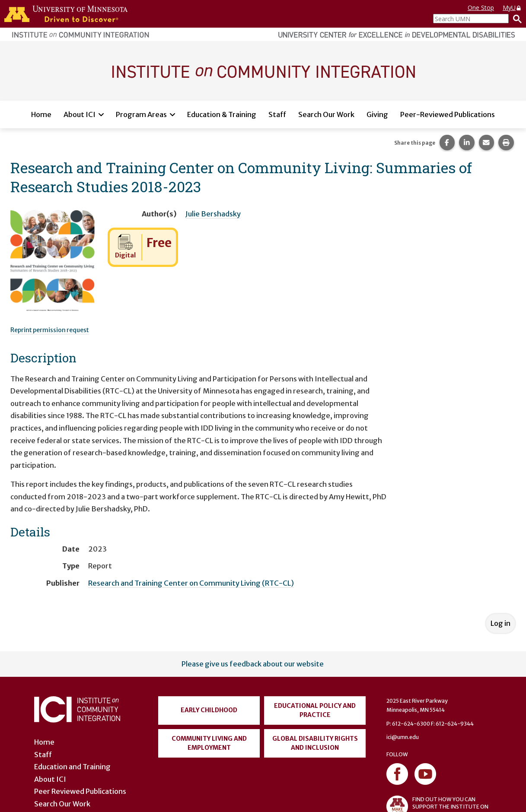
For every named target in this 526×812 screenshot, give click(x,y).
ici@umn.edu (403, 737)
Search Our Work (326, 114)
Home (41, 114)
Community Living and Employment (209, 743)
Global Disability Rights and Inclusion (315, 743)
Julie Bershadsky (213, 214)
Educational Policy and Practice (315, 710)
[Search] (515, 19)
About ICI (80, 114)
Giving (377, 114)
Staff (277, 114)
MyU (512, 8)
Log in (500, 623)
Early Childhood (209, 710)
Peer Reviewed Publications (80, 791)
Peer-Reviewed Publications (448, 114)
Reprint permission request (50, 330)
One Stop (481, 8)
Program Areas (141, 114)
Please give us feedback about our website (253, 664)
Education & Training (222, 114)
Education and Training (72, 767)
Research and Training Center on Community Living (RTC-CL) (191, 583)
